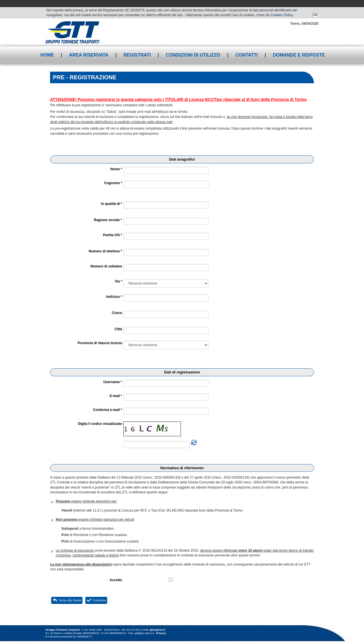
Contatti (247, 55)
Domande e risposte (299, 55)
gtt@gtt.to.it (158, 630)
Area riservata (89, 55)
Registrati (137, 55)
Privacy (161, 633)
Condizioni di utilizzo (193, 55)
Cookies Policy (282, 15)
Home (47, 55)
